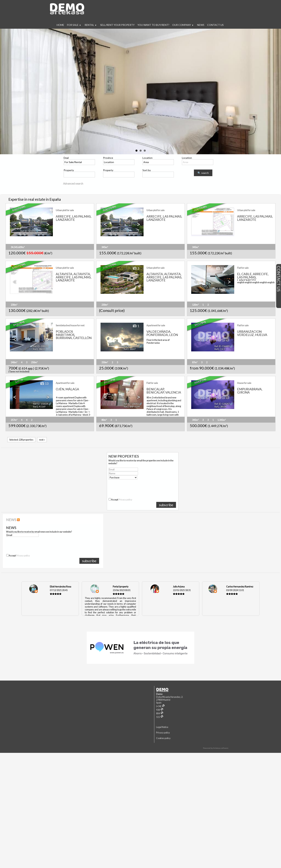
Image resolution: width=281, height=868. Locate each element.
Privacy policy (125, 500)
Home (60, 25)
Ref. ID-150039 (41, 404)
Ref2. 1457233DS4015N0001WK (35, 291)
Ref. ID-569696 (28, 231)
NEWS (11, 520)
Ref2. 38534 (220, 407)
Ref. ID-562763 (26, 289)
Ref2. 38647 (130, 349)
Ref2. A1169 (39, 407)
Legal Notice (162, 727)
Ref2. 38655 (39, 349)
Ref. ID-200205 (222, 289)
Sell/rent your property (117, 25)
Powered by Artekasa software (216, 748)
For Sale (74, 25)
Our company (183, 25)
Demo (159, 694)
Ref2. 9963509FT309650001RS (36, 234)
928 (160, 710)
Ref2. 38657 (220, 291)
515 (160, 717)
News (201, 25)
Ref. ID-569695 (119, 231)
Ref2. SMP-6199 (132, 407)
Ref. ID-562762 (117, 289)
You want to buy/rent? (153, 25)
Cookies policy (163, 738)
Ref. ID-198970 (41, 346)
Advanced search (73, 184)
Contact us (215, 25)
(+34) (160, 706)
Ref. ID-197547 (131, 346)
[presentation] (136, 487)
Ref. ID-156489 (222, 346)
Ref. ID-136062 (131, 404)
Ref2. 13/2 (220, 349)
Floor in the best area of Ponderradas (158, 341)
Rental (90, 25)
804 (160, 713)
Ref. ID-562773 (209, 231)
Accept (122, 500)
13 (44, 384)
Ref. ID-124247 (222, 404)
